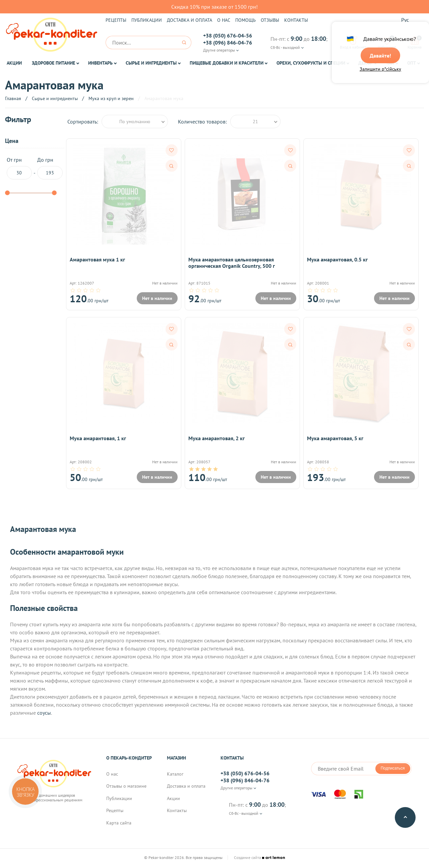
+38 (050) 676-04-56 (228, 35)
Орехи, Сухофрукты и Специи (311, 63)
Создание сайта (259, 859)
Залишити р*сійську (380, 69)
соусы (44, 714)
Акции (14, 63)
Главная (13, 98)
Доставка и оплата (190, 20)
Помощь (246, 20)
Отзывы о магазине (126, 787)
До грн (50, 168)
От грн (19, 168)
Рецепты (116, 20)
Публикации (147, 20)
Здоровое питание (53, 63)
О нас (224, 20)
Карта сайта (119, 824)
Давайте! (380, 56)
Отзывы (270, 20)
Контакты (296, 20)
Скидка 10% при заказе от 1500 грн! (214, 7)
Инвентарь (100, 63)
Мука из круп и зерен (111, 98)
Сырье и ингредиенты (151, 63)
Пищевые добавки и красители (227, 63)
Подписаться (393, 770)
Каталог (175, 775)
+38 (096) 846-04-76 (228, 43)
